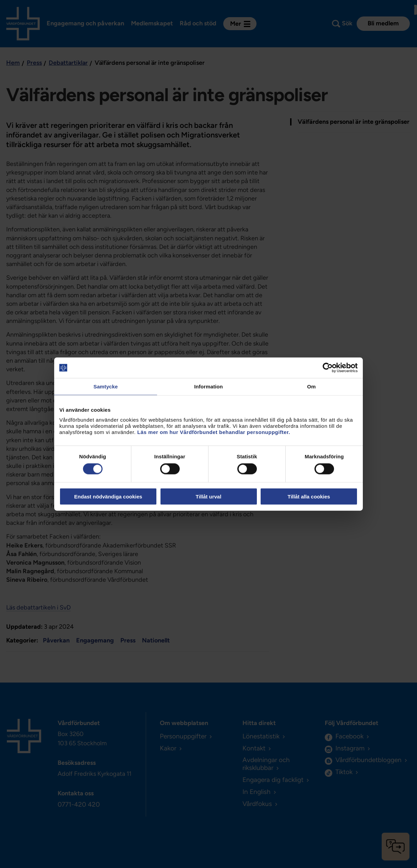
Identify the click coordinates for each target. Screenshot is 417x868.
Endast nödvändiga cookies (108, 496)
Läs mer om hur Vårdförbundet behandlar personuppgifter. (214, 432)
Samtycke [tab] (106, 387)
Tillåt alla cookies (309, 496)
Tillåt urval (209, 496)
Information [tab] (208, 387)
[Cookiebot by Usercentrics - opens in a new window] (328, 368)
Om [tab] (311, 387)
